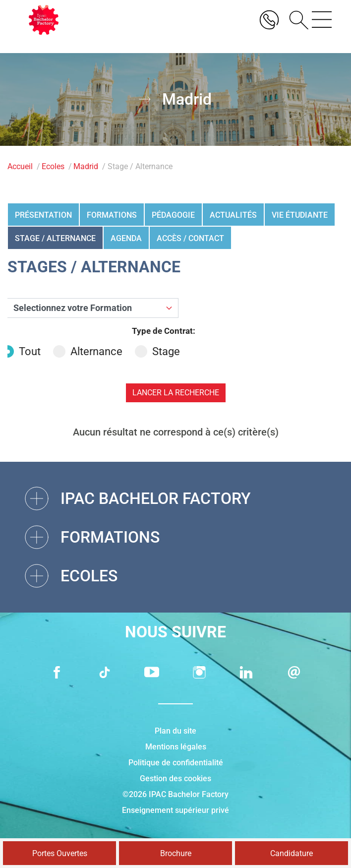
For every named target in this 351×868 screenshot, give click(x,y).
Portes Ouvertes (60, 853)
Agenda (126, 238)
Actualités (233, 215)
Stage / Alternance (55, 238)
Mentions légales (176, 747)
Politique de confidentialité (176, 763)
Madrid (86, 166)
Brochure (176, 853)
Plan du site (175, 731)
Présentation (43, 215)
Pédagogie (173, 215)
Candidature (292, 853)
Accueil (20, 166)
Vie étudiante (300, 215)
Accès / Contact (190, 238)
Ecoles (53, 166)
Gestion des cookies (175, 778)
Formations (112, 215)
